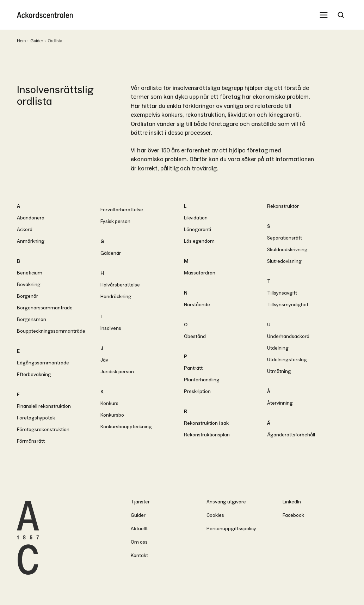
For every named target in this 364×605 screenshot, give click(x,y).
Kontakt (139, 555)
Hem (21, 41)
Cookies (215, 515)
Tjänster (140, 502)
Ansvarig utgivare (226, 502)
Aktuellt (139, 529)
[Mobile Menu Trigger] (324, 15)
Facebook (293, 515)
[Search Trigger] (341, 15)
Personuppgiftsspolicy (231, 529)
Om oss (139, 542)
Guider (37, 41)
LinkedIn (292, 502)
